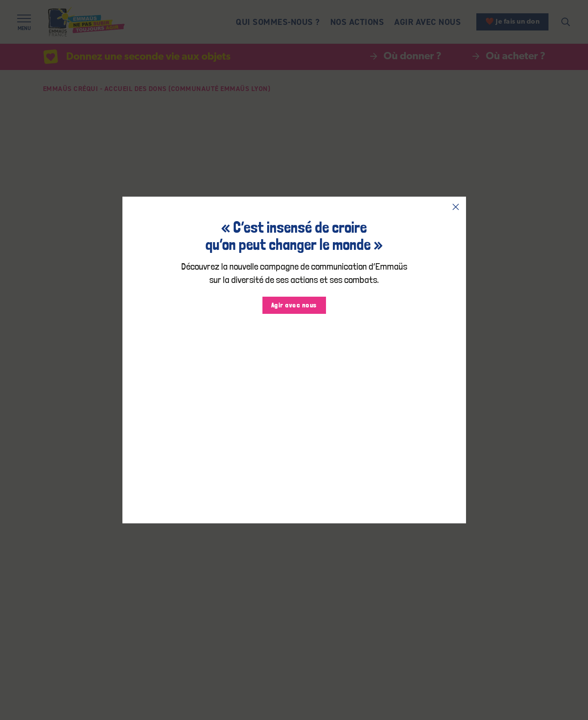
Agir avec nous (294, 305)
